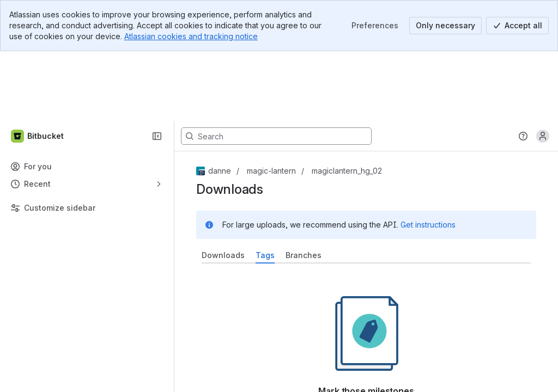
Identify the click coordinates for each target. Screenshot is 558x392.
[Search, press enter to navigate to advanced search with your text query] (276, 66)
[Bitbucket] (38, 66)
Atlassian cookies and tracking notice (191, 36)
